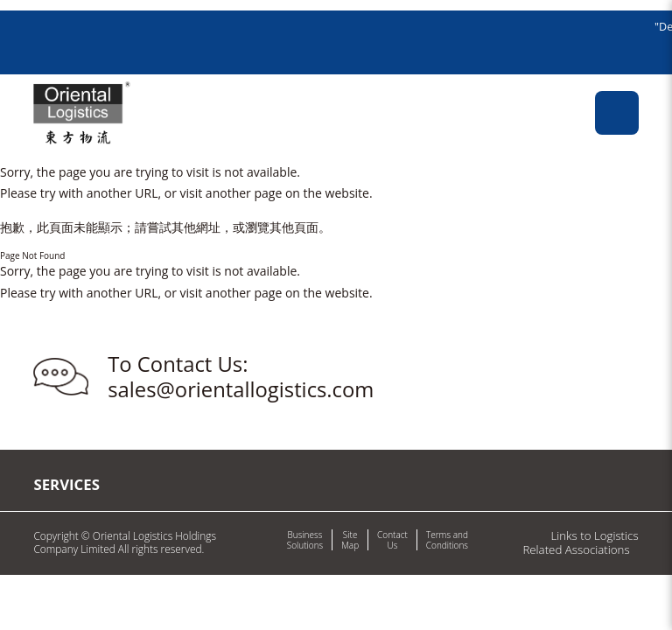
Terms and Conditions (447, 540)
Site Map (350, 540)
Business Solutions (305, 540)
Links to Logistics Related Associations (580, 542)
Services (66, 484)
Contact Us (392, 540)
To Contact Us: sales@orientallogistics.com (241, 377)
